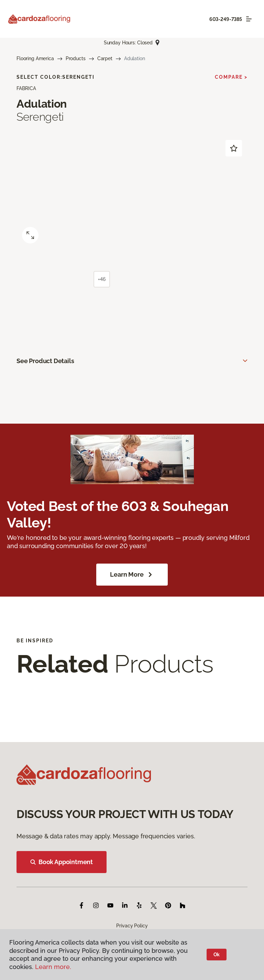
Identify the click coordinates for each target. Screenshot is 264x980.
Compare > (231, 77)
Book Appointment (62, 862)
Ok (217, 955)
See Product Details (45, 361)
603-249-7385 (226, 19)
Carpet (105, 58)
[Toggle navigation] (249, 19)
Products (76, 58)
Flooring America (35, 58)
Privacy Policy (132, 926)
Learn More (132, 575)
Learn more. (53, 967)
